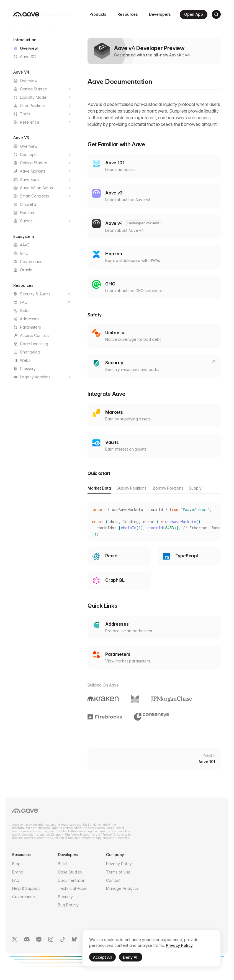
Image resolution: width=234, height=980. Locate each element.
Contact (113, 880)
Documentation (72, 880)
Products (98, 14)
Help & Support (26, 888)
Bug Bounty (68, 905)
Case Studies (70, 872)
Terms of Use (118, 872)
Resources (128, 14)
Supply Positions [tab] (132, 488)
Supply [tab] (195, 488)
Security (65, 897)
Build (62, 864)
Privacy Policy (119, 864)
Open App (194, 14)
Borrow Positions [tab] (168, 488)
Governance (24, 897)
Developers (160, 14)
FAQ (16, 880)
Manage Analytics (122, 888)
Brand (18, 872)
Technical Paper (73, 888)
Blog (16, 864)
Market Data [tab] (99, 488)
